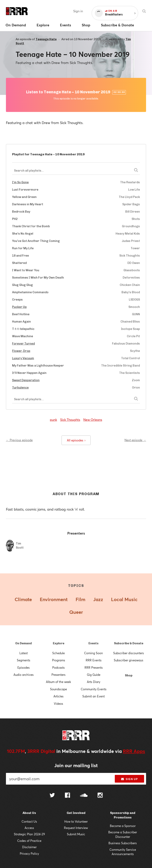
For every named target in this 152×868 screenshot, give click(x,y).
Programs (59, 660)
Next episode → (135, 440)
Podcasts (58, 667)
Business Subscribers (123, 843)
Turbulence (20, 388)
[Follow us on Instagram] (100, 796)
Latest (24, 653)
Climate (23, 599)
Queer (76, 612)
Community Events (94, 689)
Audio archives (24, 675)
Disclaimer (29, 847)
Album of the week (58, 682)
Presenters (58, 675)
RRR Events (94, 660)
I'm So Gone (20, 182)
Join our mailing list (76, 765)
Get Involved (76, 813)
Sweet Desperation (26, 380)
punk (53, 420)
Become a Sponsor (123, 826)
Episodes (24, 667)
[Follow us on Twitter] (52, 796)
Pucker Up (19, 307)
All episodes (76, 440)
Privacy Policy (29, 854)
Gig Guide (94, 675)
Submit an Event (94, 696)
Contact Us (29, 821)
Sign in (78, 11)
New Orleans (93, 420)
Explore (59, 643)
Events (94, 643)
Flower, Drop (21, 351)
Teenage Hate (46, 39)
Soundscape (58, 689)
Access (29, 828)
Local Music (124, 599)
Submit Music (76, 834)
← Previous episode (19, 440)
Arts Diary (94, 682)
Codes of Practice (29, 841)
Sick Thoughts (70, 420)
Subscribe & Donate (129, 643)
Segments (24, 660)
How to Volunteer (76, 821)
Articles (58, 696)
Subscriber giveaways (129, 660)
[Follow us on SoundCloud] (84, 796)
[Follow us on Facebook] (67, 796)
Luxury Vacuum (23, 358)
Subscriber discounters (129, 653)
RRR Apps (134, 751)
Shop (129, 675)
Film (80, 599)
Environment (54, 599)
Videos (58, 704)
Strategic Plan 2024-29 (29, 834)
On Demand (23, 643)
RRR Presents (94, 667)
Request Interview (76, 828)
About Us (29, 813)
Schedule (58, 653)
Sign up (129, 779)
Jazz (98, 599)
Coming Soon (94, 653)
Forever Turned (23, 344)
